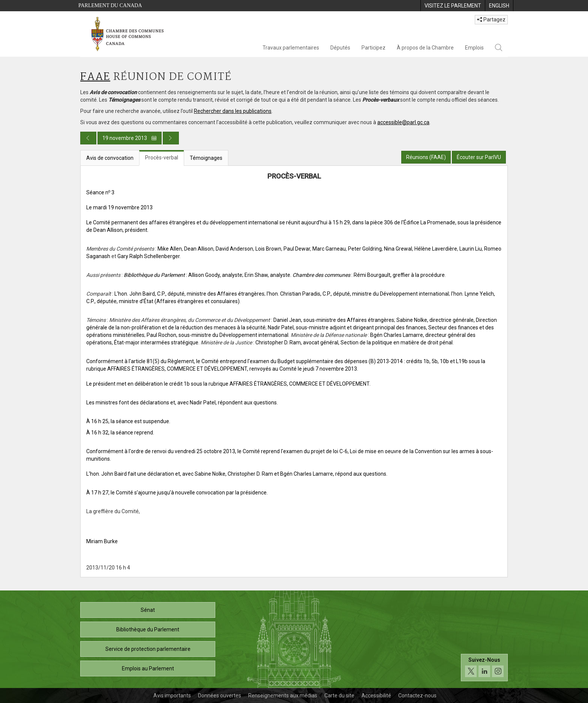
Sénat (148, 610)
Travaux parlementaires (291, 48)
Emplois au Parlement (148, 668)
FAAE (95, 77)
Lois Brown (268, 249)
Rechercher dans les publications (233, 111)
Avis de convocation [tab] (110, 158)
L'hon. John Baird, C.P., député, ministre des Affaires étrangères (189, 294)
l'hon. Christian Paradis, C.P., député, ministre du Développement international (358, 294)
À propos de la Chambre (425, 48)
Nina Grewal (398, 249)
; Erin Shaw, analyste (266, 275)
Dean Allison (199, 249)
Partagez (491, 20)
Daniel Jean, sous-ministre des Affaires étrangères (334, 320)
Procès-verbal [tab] (162, 158)
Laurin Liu (471, 249)
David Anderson (234, 249)
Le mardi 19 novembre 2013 (119, 207)
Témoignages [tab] (206, 158)
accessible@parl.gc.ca (403, 122)
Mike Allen (170, 249)
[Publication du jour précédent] (88, 138)
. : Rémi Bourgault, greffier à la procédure (367, 275)
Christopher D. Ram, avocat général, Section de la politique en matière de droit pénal (354, 342)
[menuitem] (453, 6)
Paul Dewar (297, 249)
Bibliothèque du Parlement (148, 629)
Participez (373, 48)
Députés (340, 48)
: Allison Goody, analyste (183, 275)
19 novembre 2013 (130, 138)
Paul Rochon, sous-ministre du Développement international (217, 335)
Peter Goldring (365, 249)
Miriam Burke (102, 541)
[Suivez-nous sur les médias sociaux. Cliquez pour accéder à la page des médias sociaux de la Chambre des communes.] (484, 668)
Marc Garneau (329, 249)
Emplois (474, 48)
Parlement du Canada (110, 5)
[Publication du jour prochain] (171, 138)
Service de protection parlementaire (148, 649)
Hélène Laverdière (436, 249)
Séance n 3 (100, 192)
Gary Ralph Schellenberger (148, 256)
